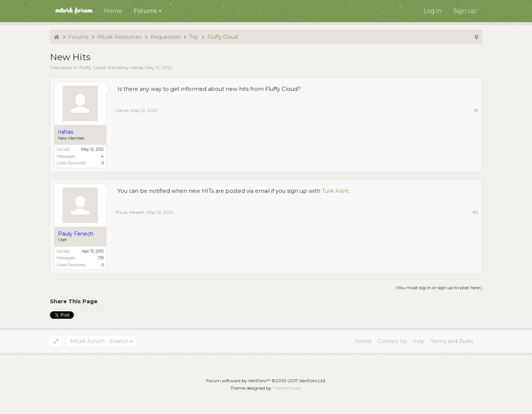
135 (101, 258)
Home (113, 11)
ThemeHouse (287, 388)
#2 (475, 212)
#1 (476, 110)
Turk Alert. (336, 191)
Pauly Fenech (130, 212)
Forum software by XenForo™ (266, 381)
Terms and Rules (452, 341)
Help (418, 341)
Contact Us (392, 341)
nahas (137, 67)
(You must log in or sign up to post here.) (439, 288)
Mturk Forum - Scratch (99, 341)
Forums (145, 11)
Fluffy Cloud (92, 67)
